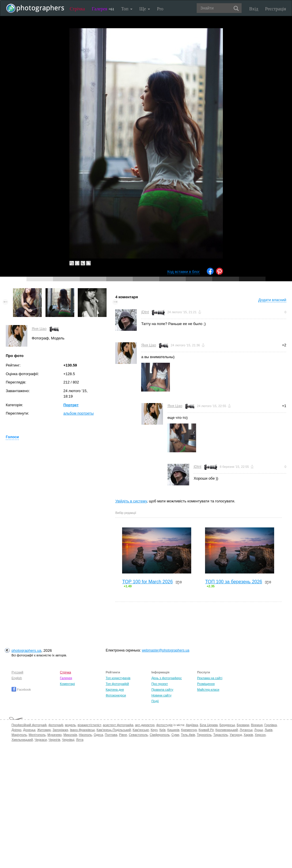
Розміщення (206, 684)
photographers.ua (26, 650)
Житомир (44, 730)
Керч (154, 730)
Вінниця (257, 725)
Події (155, 701)
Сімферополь (160, 735)
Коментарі (67, 684)
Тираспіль (221, 735)
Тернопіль (204, 735)
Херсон (260, 735)
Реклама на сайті (210, 678)
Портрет (71, 405)
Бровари (243, 725)
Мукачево (55, 735)
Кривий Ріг (206, 730)
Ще (145, 9)
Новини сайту (162, 695)
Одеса (98, 735)
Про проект (160, 684)
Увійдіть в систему (131, 501)
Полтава (111, 735)
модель (71, 725)
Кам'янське (141, 730)
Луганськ (246, 730)
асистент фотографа (118, 725)
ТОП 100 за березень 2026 (234, 582)
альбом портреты (78, 413)
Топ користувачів (118, 678)
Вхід (254, 9)
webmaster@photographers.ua (165, 650)
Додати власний (272, 300)
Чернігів (54, 740)
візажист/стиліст (89, 725)
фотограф (56, 725)
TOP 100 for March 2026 (147, 582)
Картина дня (115, 690)
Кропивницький (227, 730)
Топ (127, 9)
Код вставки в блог (184, 272)
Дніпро (16, 730)
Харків (248, 735)
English (17, 678)
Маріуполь (19, 735)
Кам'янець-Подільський (114, 730)
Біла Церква (209, 725)
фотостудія (165, 725)
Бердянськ (227, 725)
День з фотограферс (167, 678)
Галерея (103, 9)
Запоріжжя (60, 730)
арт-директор (145, 725)
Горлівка (271, 725)
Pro (160, 9)
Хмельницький (22, 740)
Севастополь (138, 735)
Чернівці (68, 740)
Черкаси (41, 740)
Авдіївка (192, 725)
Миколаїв (70, 735)
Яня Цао (39, 329)
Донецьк (29, 730)
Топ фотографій (117, 684)
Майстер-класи (208, 690)
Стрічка (77, 9)
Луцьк (259, 730)
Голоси (12, 437)
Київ (162, 730)
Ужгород (236, 735)
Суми (175, 735)
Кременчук (189, 730)
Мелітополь (37, 735)
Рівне (123, 735)
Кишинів (173, 730)
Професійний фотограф (29, 725)
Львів (269, 730)
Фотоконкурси (116, 695)
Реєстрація (276, 9)
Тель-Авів (188, 735)
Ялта (80, 740)
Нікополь (85, 735)
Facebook (21, 690)
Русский (17, 672)
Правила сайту (162, 690)
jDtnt (145, 312)
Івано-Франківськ (82, 730)
